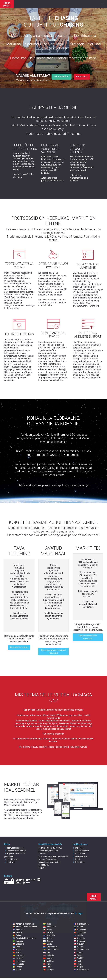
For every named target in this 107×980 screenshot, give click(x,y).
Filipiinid (18, 950)
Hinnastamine (80, 856)
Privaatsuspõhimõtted (15, 851)
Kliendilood (79, 854)
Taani (78, 955)
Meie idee (78, 848)
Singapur (79, 938)
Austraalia (19, 930)
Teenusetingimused (14, 848)
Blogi (76, 859)
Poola (47, 967)
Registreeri (82, 77)
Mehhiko (49, 961)
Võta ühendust (62, 77)
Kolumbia (49, 935)
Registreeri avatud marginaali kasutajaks (53, 651)
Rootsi (78, 927)
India (47, 924)
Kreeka (48, 938)
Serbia (78, 935)
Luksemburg (50, 947)
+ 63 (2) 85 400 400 (54, 848)
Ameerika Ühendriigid (23, 924)
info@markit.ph (51, 851)
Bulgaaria (18, 944)
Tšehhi (79, 958)
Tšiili (78, 961)
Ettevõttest (79, 862)
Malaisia (49, 955)
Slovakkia (80, 941)
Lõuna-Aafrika (51, 950)
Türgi (78, 964)
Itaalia (48, 930)
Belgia (17, 935)
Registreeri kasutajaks (19, 647)
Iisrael (17, 970)
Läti (47, 952)
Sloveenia (80, 944)
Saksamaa (80, 932)
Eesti (16, 947)
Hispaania (19, 955)
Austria (17, 932)
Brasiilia (18, 941)
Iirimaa (17, 967)
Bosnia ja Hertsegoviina (24, 938)
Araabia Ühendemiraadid (25, 927)
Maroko (48, 958)
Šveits (78, 952)
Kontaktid (10, 862)
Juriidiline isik (11, 859)
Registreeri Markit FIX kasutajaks (88, 637)
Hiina (17, 952)
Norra (47, 964)
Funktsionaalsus (81, 851)
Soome (79, 947)
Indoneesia (50, 927)
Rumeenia (80, 930)
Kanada (48, 932)
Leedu (48, 944)
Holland (18, 958)
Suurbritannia (81, 950)
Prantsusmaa (81, 924)
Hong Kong (19, 961)
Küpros (48, 941)
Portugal (49, 970)
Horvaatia (18, 964)
